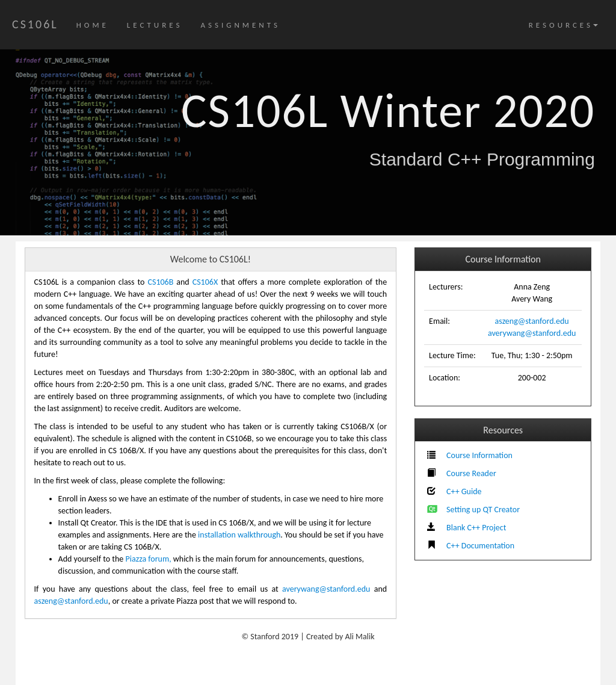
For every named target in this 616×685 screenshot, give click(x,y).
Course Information (479, 455)
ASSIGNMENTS (240, 25)
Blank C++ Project (476, 528)
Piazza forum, (149, 559)
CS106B (160, 282)
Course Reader (471, 473)
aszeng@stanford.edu (532, 321)
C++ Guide (464, 491)
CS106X (205, 282)
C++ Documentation (480, 546)
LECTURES (155, 25)
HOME (93, 25)
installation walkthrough (239, 535)
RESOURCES (563, 25)
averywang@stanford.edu (532, 333)
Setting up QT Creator (483, 510)
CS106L (35, 24)
